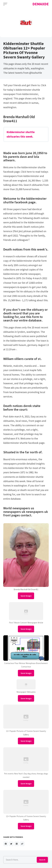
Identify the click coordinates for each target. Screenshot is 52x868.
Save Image (26, 596)
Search (42, 860)
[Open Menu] (5, 4)
